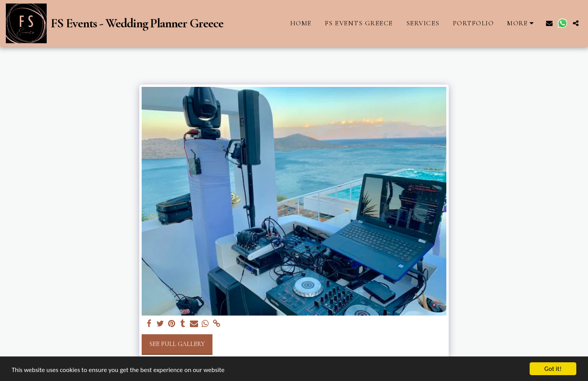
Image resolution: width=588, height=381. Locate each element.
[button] (549, 23)
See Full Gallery (177, 344)
